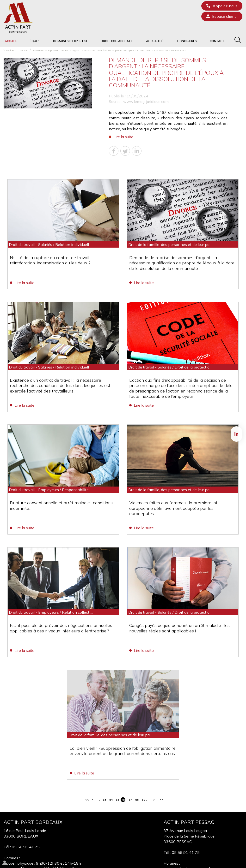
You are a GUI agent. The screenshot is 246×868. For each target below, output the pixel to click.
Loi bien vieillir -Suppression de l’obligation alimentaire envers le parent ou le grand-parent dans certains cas (121, 687)
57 (130, 734)
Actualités (155, 41)
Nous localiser (28, 828)
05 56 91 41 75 (26, 782)
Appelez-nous (225, 6)
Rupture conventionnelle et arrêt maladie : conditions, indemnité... (63, 465)
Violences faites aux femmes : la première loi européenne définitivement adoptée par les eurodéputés (181, 468)
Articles (183, 863)
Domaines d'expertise (71, 41)
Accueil (11, 41)
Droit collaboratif (117, 41)
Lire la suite (123, 137)
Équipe (35, 41)
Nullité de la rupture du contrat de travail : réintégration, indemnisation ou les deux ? (63, 248)
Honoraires (187, 41)
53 (104, 734)
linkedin (236, 434)
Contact (217, 41)
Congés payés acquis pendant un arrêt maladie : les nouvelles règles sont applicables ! (180, 577)
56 (124, 734)
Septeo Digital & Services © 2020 (219, 863)
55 (117, 734)
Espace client (224, 16)
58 (137, 734)
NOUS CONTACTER (38, 816)
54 (111, 734)
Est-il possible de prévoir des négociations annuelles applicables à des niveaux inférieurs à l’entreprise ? (63, 577)
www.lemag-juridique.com (146, 101)
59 (143, 734)
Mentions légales (164, 863)
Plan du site (141, 863)
